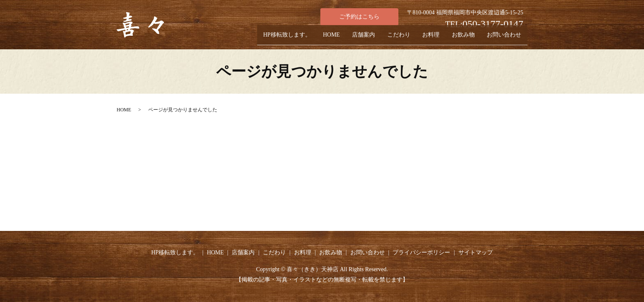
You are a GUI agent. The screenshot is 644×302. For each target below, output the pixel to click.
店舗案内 (340, 38)
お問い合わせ (501, 38)
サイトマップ (476, 252)
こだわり (381, 38)
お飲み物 (455, 38)
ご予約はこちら (359, 17)
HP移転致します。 (254, 38)
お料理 (418, 38)
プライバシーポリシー (421, 252)
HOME (303, 38)
